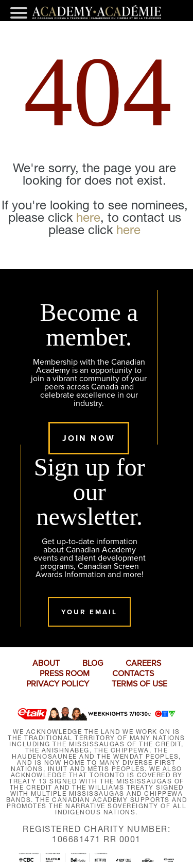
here (88, 217)
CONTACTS (133, 674)
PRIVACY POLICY (58, 684)
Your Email (89, 612)
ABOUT (46, 663)
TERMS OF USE (139, 684)
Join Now (89, 438)
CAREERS (143, 663)
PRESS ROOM (65, 674)
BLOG (93, 663)
